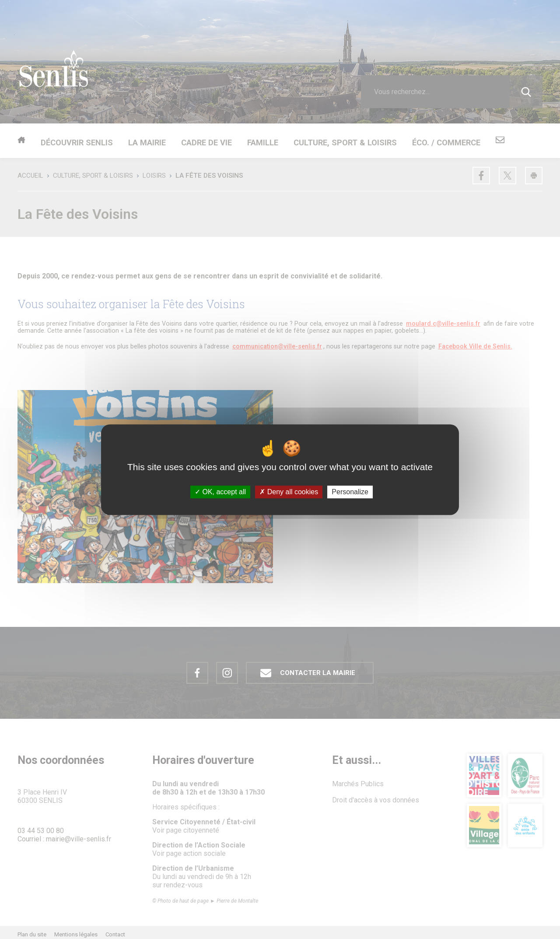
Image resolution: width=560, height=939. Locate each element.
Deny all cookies (289, 492)
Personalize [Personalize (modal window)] (350, 492)
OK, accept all (220, 492)
